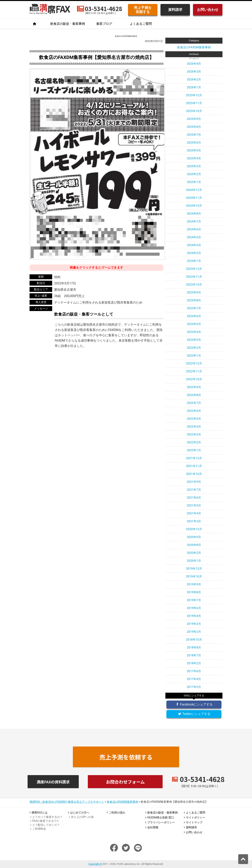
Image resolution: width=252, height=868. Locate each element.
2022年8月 (194, 395)
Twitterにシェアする (194, 714)
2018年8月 (194, 647)
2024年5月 (194, 237)
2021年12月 (194, 458)
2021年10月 (194, 474)
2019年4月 (194, 616)
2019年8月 (194, 592)
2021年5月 (194, 505)
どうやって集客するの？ (47, 817)
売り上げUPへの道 (82, 817)
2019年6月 (194, 608)
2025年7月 (194, 135)
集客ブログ (104, 24)
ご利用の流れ (117, 813)
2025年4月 (194, 158)
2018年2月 (194, 663)
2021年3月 (194, 521)
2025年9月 (194, 119)
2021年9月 (194, 482)
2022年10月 (194, 379)
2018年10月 (194, 640)
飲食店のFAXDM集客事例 (194, 47)
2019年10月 (194, 576)
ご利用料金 (39, 829)
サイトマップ (194, 823)
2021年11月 (194, 466)
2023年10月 (194, 285)
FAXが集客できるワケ (46, 821)
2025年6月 (194, 143)
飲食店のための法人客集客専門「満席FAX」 (50, 9)
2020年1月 (194, 561)
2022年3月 (194, 434)
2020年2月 (194, 553)
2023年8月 (194, 300)
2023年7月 (194, 308)
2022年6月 (194, 411)
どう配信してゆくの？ (46, 825)
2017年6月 (194, 671)
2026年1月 (194, 87)
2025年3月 (194, 166)
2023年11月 (194, 277)
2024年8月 (194, 214)
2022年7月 (194, 403)
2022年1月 (194, 450)
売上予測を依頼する (143, 10)
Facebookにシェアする (194, 704)
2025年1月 (194, 182)
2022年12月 (194, 363)
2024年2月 (194, 253)
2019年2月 (194, 632)
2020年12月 (194, 529)
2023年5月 (194, 324)
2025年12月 (194, 95)
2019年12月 (194, 569)
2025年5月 (194, 150)
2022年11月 (194, 371)
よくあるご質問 (141, 24)
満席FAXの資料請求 (53, 782)
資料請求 (175, 10)
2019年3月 (194, 624)
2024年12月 (194, 190)
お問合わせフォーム (125, 782)
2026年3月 (194, 72)
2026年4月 (194, 64)
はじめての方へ (80, 813)
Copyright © (95, 864)
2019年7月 (194, 600)
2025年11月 (194, 103)
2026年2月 (194, 79)
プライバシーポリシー (161, 823)
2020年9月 (194, 537)
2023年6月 (194, 316)
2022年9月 (194, 387)
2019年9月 (194, 584)
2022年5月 (194, 419)
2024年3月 (194, 245)
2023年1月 (194, 356)
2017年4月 (194, 679)
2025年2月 (194, 174)
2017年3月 (194, 687)
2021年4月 (194, 513)
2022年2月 (194, 442)
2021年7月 (194, 490)
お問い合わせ (208, 10)
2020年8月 (194, 545)
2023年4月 (194, 332)
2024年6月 (194, 229)
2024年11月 (194, 198)
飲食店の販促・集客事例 (68, 24)
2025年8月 (194, 127)
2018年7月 (194, 655)
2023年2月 (194, 348)
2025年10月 (194, 111)
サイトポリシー (195, 818)
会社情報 (153, 827)
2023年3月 (194, 340)
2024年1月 (194, 261)
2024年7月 (194, 221)
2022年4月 (194, 427)
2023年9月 (194, 292)
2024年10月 (194, 206)
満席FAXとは (39, 813)
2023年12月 (194, 269)
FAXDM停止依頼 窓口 (161, 818)
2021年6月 (194, 498)
